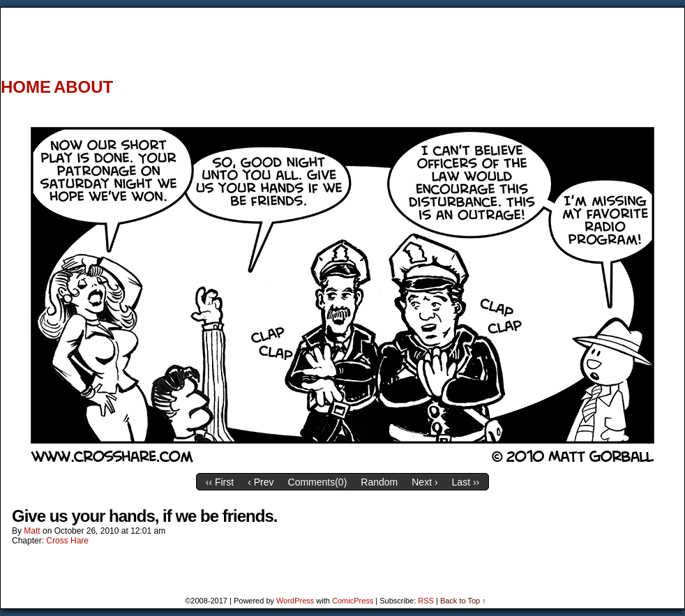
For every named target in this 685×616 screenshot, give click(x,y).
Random (379, 482)
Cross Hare (67, 541)
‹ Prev (261, 482)
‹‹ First (220, 482)
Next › (424, 482)
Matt (32, 531)
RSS (426, 601)
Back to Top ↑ (463, 601)
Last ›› (466, 482)
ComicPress (353, 601)
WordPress (295, 601)
